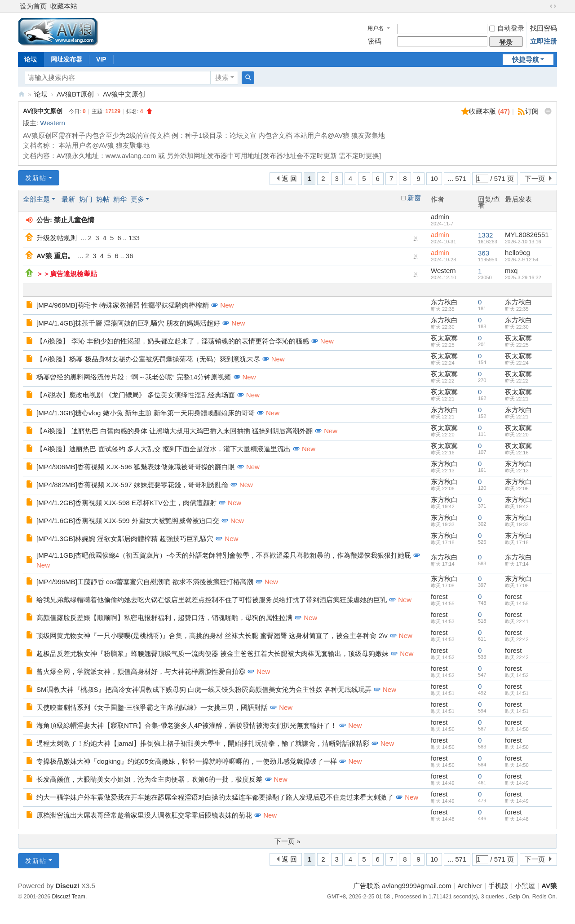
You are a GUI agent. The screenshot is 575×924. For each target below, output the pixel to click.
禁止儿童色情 (74, 220)
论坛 (31, 59)
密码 (375, 41)
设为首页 (33, 6)
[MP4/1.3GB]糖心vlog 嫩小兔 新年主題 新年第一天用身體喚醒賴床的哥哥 (146, 413)
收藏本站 (64, 6)
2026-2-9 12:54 (522, 260)
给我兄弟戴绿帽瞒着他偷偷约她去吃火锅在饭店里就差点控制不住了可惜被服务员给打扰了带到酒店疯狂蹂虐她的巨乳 (212, 600)
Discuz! (67, 886)
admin (440, 217)
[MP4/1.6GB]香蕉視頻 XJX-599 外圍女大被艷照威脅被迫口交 (128, 521)
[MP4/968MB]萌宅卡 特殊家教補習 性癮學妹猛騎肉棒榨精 (123, 305)
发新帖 (36, 178)
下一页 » (287, 841)
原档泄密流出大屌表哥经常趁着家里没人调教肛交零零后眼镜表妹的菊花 (144, 815)
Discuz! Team (69, 897)
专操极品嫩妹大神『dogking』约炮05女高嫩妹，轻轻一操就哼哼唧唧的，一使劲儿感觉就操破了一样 (187, 761)
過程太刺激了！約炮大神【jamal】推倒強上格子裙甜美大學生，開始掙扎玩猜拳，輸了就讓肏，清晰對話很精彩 (203, 743)
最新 (68, 199)
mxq (511, 271)
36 (130, 256)
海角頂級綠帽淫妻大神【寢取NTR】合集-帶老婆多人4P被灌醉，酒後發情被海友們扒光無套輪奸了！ (187, 725)
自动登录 (507, 28)
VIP (101, 59)
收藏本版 (489, 111)
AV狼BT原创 (75, 94)
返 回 (289, 178)
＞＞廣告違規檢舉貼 (67, 274)
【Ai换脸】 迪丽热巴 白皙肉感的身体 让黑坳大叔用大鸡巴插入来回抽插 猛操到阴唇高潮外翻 (175, 431)
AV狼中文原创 (124, 94)
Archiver (470, 886)
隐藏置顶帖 (416, 240)
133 (134, 238)
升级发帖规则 (57, 238)
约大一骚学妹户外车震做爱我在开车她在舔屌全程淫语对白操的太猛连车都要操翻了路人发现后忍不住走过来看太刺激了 (215, 797)
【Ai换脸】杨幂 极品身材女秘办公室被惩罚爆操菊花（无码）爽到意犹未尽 (148, 359)
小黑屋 (525, 886)
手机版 (498, 886)
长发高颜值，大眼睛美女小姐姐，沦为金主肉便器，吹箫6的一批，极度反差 (149, 779)
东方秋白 (444, 302)
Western (53, 123)
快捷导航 (526, 59)
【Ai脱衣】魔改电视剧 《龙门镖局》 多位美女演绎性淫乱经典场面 (136, 395)
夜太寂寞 (444, 338)
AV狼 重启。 (55, 256)
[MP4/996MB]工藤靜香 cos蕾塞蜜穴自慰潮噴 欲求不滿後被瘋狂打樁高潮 (145, 582)
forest (439, 596)
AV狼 (22, 94)
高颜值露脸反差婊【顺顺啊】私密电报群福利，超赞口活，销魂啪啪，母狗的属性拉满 (164, 618)
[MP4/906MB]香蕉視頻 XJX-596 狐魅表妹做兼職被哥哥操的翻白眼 (136, 467)
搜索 (222, 77)
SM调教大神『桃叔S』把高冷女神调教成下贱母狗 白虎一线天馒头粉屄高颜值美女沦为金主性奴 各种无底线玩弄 (204, 689)
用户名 (376, 28)
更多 (137, 199)
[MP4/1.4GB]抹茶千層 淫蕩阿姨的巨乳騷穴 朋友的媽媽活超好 (128, 323)
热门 (86, 199)
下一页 (535, 178)
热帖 (103, 199)
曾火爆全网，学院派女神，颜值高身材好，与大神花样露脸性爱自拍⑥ (141, 671)
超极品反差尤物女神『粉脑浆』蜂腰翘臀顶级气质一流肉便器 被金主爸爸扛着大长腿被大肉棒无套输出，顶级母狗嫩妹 (212, 653)
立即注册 (544, 41)
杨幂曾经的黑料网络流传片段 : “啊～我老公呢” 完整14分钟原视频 (134, 377)
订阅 (532, 111)
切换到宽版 (553, 6)
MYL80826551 (527, 235)
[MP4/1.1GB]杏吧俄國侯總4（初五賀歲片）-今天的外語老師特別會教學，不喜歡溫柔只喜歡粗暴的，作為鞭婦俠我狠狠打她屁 (224, 555)
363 (484, 253)
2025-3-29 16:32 (523, 277)
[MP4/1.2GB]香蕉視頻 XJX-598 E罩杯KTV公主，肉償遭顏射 (126, 503)
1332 (485, 235)
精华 (120, 199)
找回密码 (544, 28)
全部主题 (36, 199)
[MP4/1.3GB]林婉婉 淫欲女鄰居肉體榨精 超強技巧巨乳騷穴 (125, 539)
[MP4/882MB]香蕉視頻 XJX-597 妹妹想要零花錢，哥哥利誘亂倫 (132, 485)
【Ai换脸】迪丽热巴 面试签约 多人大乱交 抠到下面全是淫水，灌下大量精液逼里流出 (164, 449)
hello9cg (517, 253)
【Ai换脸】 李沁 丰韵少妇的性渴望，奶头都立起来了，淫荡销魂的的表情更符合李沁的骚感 (173, 341)
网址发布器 (66, 59)
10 (434, 178)
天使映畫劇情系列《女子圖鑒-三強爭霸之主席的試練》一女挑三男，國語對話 (152, 707)
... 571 (457, 178)
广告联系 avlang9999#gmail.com (402, 886)
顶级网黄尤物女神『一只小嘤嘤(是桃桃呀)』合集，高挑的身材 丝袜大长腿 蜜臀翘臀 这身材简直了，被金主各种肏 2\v (212, 636)
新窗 (414, 198)
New (227, 305)
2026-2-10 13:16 (523, 242)
